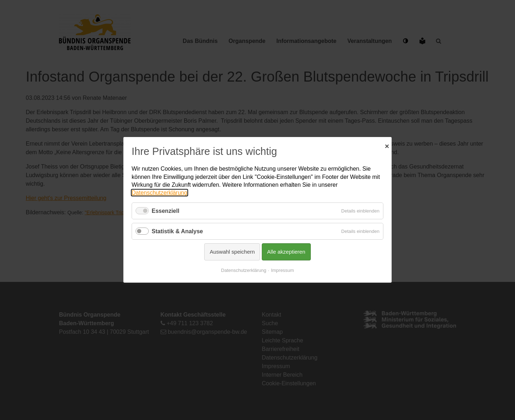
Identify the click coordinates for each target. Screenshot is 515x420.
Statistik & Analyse (177, 231)
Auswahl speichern (232, 252)
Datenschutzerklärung (160, 193)
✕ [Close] (387, 146)
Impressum (283, 271)
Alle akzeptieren (286, 252)
